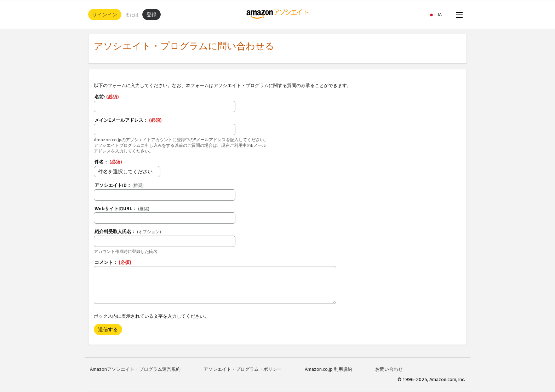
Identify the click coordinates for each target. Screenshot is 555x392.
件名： (108, 162)
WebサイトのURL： (122, 208)
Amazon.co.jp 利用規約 (328, 369)
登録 (151, 14)
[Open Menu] (458, 15)
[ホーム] (278, 15)
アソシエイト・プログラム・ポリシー (243, 369)
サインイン (105, 14)
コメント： (113, 262)
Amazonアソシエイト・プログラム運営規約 (135, 369)
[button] (439, 15)
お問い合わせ (389, 369)
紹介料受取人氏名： (128, 231)
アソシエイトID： (119, 185)
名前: (107, 97)
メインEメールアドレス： (128, 120)
